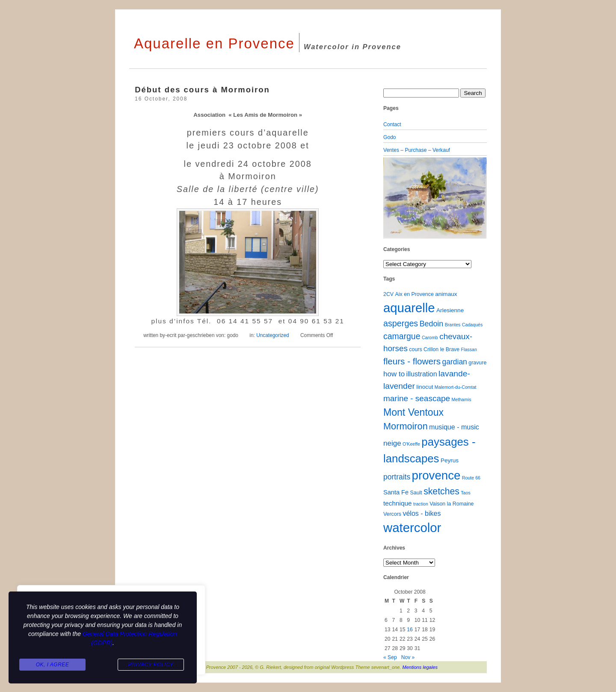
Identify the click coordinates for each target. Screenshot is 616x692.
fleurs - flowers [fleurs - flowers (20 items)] (412, 361)
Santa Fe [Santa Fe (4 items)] (396, 492)
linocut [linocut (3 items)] (425, 387)
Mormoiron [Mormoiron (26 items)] (406, 426)
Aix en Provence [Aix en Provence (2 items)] (415, 294)
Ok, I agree (53, 665)
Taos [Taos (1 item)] (466, 493)
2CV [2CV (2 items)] (388, 294)
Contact (392, 124)
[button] (391, 198)
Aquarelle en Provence (214, 43)
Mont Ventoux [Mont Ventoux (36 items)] (413, 412)
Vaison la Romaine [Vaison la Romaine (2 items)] (452, 504)
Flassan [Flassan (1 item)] (469, 349)
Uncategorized (273, 335)
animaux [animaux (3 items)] (446, 294)
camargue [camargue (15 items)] (402, 336)
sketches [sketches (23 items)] (441, 491)
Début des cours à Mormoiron (202, 90)
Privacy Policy (151, 665)
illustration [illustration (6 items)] (421, 374)
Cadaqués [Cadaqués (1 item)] (472, 325)
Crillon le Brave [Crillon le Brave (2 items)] (441, 349)
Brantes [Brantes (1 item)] (453, 325)
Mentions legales (420, 667)
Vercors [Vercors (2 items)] (392, 514)
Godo (390, 137)
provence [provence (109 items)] (436, 475)
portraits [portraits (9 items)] (397, 477)
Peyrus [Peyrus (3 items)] (450, 460)
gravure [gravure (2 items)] (477, 363)
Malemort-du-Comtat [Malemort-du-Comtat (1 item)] (456, 387)
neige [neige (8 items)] (392, 443)
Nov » (408, 657)
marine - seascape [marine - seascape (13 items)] (417, 398)
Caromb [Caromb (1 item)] (430, 337)
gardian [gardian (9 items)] (454, 362)
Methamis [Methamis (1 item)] (461, 399)
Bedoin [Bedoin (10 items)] (432, 324)
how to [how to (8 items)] (394, 374)
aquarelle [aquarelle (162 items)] (409, 308)
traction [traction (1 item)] (421, 504)
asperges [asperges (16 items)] (401, 323)
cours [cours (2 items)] (415, 349)
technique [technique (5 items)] (398, 503)
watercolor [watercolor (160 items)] (412, 528)
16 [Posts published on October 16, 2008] (410, 630)
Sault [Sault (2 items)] (416, 493)
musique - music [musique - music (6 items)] (454, 427)
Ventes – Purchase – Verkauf (417, 150)
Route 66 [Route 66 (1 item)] (471, 478)
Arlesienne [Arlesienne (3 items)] (450, 310)
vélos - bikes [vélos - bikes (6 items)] (422, 513)
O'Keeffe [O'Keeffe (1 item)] (411, 444)
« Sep (390, 657)
